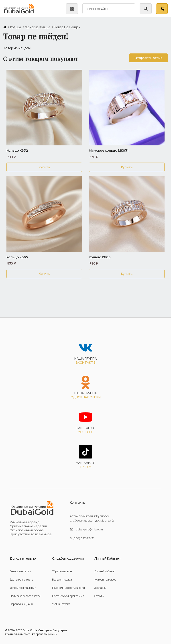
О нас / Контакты (20, 571)
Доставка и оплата (22, 580)
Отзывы (99, 596)
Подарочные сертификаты (68, 588)
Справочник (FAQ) (21, 604)
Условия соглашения (23, 588)
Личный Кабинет (105, 571)
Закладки (100, 588)
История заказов (105, 580)
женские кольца (38, 27)
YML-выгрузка (61, 604)
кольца (16, 27)
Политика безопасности (25, 596)
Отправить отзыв (147, 58)
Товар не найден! (68, 27)
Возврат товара (62, 580)
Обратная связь (62, 571)
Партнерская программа (68, 596)
